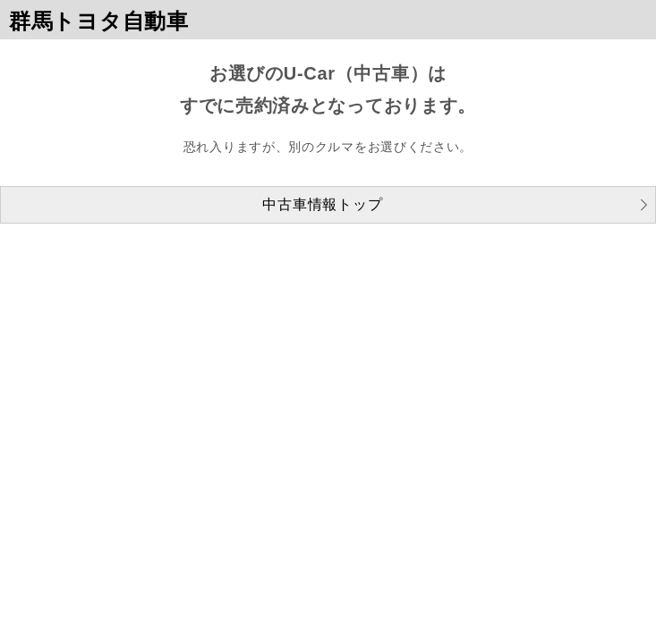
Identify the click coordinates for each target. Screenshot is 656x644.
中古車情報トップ (322, 204)
